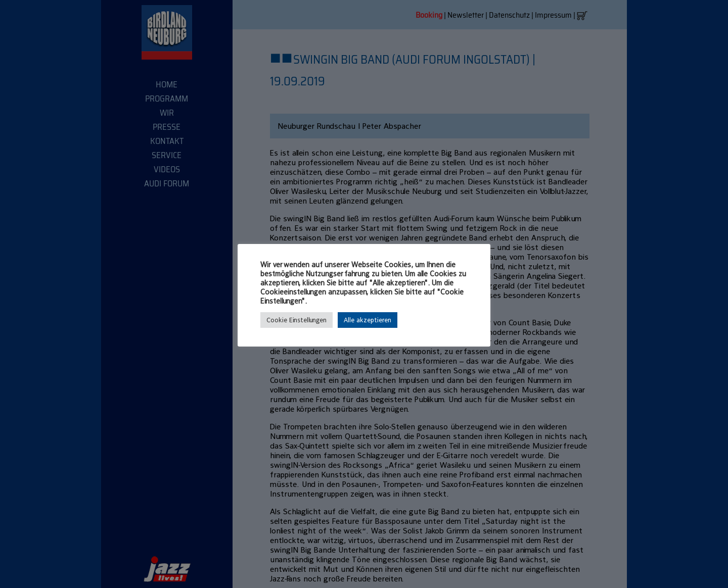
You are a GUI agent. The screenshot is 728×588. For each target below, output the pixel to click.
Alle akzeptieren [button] (368, 320)
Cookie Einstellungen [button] (297, 320)
